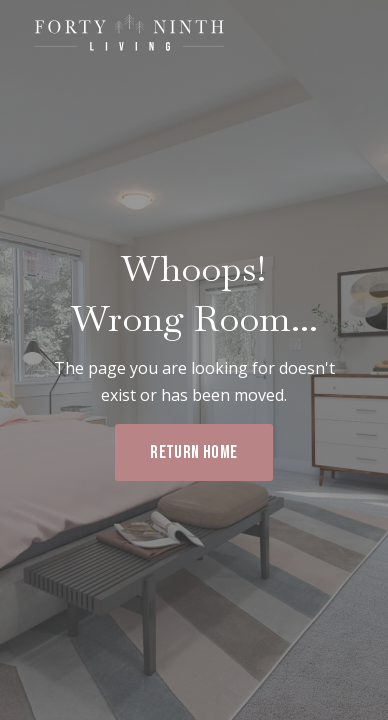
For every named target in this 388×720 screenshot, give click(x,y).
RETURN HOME (193, 452)
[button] (350, 37)
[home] (125, 34)
